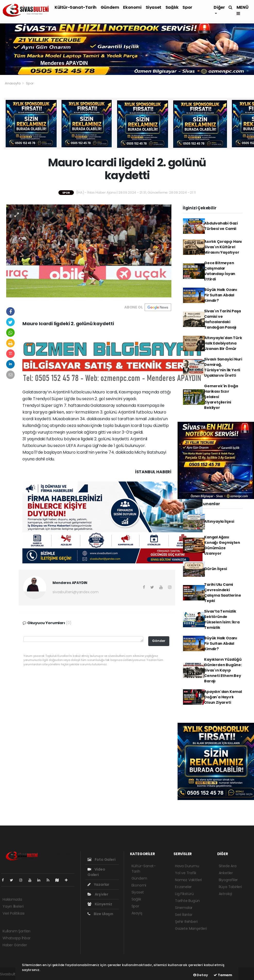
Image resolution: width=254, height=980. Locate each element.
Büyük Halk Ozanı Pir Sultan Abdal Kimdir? (221, 295)
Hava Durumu (187, 866)
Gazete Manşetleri (191, 929)
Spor (187, 7)
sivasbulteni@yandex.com (76, 592)
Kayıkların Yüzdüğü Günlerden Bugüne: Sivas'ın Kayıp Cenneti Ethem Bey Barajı (223, 670)
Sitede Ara (228, 866)
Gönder (159, 641)
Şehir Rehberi (186, 922)
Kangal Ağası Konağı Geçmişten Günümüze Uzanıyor (222, 545)
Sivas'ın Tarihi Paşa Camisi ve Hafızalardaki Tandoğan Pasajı (222, 319)
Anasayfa (13, 83)
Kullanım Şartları (16, 931)
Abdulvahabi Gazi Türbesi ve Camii (221, 226)
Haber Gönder (15, 945)
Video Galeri (96, 872)
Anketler (226, 873)
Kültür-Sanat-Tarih (76, 7)
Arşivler (98, 894)
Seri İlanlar (184, 915)
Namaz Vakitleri (188, 880)
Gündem (110, 7)
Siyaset (154, 7)
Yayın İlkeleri (13, 906)
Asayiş (137, 913)
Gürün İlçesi (216, 569)
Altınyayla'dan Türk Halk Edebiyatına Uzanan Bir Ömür (223, 343)
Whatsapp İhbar (16, 938)
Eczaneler (183, 887)
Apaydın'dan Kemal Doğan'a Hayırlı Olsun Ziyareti (223, 697)
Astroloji (225, 894)
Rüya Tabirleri (230, 887)
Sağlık (172, 7)
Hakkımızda (12, 899)
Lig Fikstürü (184, 894)
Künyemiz (100, 904)
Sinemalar (184, 908)
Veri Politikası (14, 913)
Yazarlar (98, 884)
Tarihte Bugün (187, 901)
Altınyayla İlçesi (219, 521)
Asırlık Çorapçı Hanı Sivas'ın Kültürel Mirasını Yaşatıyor (223, 247)
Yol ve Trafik (186, 873)
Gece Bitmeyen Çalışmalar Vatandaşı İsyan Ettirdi (220, 271)
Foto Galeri (102, 859)
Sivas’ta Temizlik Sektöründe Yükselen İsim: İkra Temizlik (222, 619)
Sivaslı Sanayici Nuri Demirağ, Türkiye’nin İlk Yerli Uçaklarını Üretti (223, 367)
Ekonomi (132, 7)
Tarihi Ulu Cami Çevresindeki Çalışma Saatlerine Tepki (223, 593)
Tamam (223, 975)
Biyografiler (228, 880)
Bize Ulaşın (100, 914)
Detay (201, 975)
